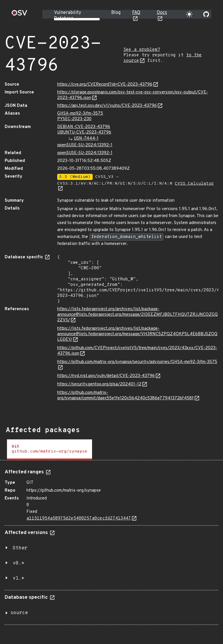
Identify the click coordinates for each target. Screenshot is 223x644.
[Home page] (19, 15)
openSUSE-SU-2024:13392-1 (85, 145)
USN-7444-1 (86, 139)
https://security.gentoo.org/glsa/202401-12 (99, 384)
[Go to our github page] (206, 14)
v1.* (19, 578)
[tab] (50, 450)
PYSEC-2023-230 (74, 119)
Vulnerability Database (68, 16)
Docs (162, 13)
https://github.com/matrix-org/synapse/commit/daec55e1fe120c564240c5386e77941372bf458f (125, 396)
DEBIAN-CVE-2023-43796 (84, 127)
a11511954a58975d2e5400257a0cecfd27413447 (79, 518)
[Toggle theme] (189, 14)
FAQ (136, 13)
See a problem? (142, 50)
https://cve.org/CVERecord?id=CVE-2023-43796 (105, 85)
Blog (116, 13)
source (19, 613)
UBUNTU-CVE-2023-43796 (84, 132)
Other (20, 548)
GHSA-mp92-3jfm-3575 (80, 114)
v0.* (19, 563)
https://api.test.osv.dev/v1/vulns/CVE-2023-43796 (107, 106)
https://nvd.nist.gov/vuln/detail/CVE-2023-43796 (106, 376)
